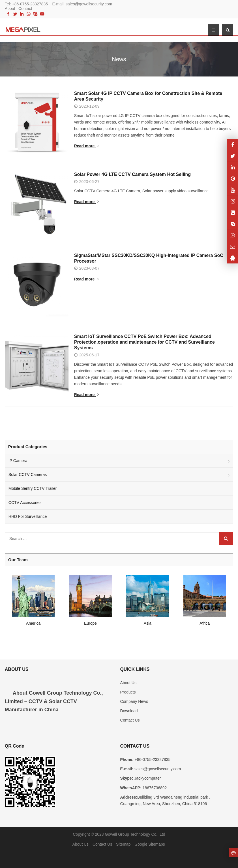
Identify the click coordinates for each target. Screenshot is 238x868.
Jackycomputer (147, 780)
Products (128, 694)
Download (129, 712)
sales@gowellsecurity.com (89, 4)
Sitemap (123, 846)
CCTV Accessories (25, 504)
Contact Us (130, 722)
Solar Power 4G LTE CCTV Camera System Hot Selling (154, 176)
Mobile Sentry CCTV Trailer (33, 490)
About (10, 8)
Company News (134, 703)
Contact (25, 8)
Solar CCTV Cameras (28, 476)
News (119, 59)
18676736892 (154, 789)
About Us (128, 684)
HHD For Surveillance (28, 518)
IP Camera (18, 462)
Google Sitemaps (150, 846)
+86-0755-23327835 (30, 4)
